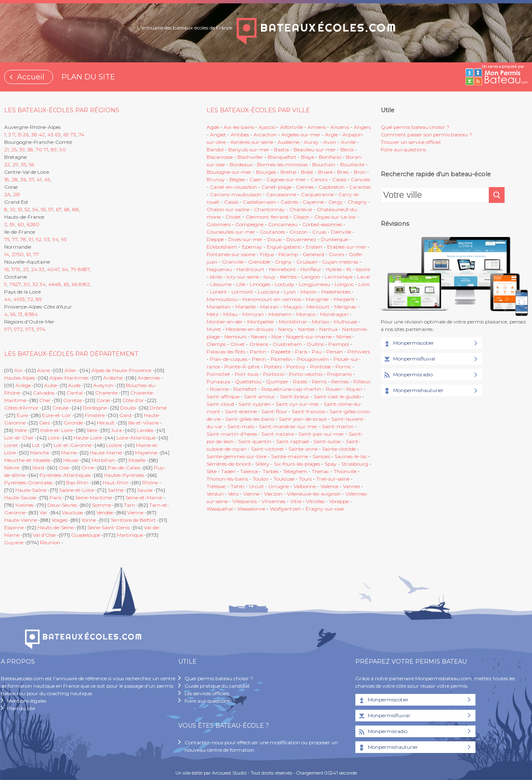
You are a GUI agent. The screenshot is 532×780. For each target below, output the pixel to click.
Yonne (89, 520)
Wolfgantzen (285, 509)
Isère (92, 430)
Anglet (218, 135)
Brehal (288, 172)
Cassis (231, 202)
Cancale (360, 179)
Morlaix (320, 322)
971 (8, 329)
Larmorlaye (339, 277)
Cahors (319, 179)
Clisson (301, 217)
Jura (116, 430)
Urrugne (279, 486)
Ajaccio (267, 127)
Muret (214, 329)
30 (27, 284)
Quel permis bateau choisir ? (415, 127)
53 (22, 299)
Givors (336, 254)
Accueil (31, 77)
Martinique (130, 535)
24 (34, 269)
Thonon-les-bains (227, 479)
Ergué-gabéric (284, 247)
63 (58, 135)
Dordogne (95, 408)
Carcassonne (281, 194)
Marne (69, 453)
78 (23, 239)
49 (16, 299)
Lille (241, 284)
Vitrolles (315, 501)
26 (26, 135)
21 (6, 149)
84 (34, 314)
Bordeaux (241, 164)
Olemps (216, 344)
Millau (230, 314)
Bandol (215, 149)
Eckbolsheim (222, 247)
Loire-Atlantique (136, 438)
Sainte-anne (303, 449)
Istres (216, 277)
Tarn (129, 505)
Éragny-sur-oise (325, 509)
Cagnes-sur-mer (286, 179)
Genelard (313, 254)
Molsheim (280, 314)
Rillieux (362, 381)
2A (7, 194)
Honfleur (311, 269)
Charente (106, 393)
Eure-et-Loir (57, 415)
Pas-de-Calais (124, 468)
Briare (325, 172)
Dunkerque (334, 239)
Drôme (158, 408)
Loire (54, 438)
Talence (249, 471)
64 (65, 269)
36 (23, 179)
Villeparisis (245, 501)
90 (63, 149)
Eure (22, 415)
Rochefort (245, 389)
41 (39, 179)
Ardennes (149, 378)
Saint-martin (338, 426)
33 (42, 269)
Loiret (11, 445)
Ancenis (340, 127)
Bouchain (324, 164)
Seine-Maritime (94, 497)
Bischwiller (250, 157)
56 (31, 164)
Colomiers (219, 224)
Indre (21, 430)
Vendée (105, 512)
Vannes (351, 486)
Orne (88, 468)
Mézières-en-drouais (250, 329)
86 (81, 269)
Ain (18, 370)
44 (7, 299)
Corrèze (73, 400)
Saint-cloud (220, 404)
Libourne (221, 284)
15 (20, 135)
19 (18, 269)
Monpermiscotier (408, 343)
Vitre (296, 501)
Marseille (245, 307)
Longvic (344, 284)
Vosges (59, 520)
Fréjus (267, 254)
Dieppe (215, 239)
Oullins (315, 344)
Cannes (305, 187)
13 (20, 314)
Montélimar (293, 322)
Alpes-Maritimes (69, 378)
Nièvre (12, 468)
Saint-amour (260, 396)
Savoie (145, 490)
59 (12, 224)
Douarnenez (301, 239)
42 (42, 135)
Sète (212, 471)
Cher (45, 400)
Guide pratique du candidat (217, 686)
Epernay (252, 247)
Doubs (128, 408)
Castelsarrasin (259, 202)
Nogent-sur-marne (309, 337)
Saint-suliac (327, 441)
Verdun (215, 494)
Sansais (321, 456)
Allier (70, 370)
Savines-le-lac (351, 456)
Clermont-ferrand (267, 217)
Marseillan (219, 307)
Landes (145, 430)
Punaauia (218, 381)
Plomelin (281, 359)
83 (28, 314)
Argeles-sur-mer (301, 135)
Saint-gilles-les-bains (250, 419)
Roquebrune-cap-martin (291, 389)
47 (57, 269)
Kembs (288, 277)
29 (15, 164)
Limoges (260, 284)
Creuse (60, 408)
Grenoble (259, 262)
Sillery (263, 464)
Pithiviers (359, 352)
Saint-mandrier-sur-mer (288, 426)
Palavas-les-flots (226, 352)
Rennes (340, 381)
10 (13, 209)
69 (66, 135)
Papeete (281, 352)
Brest (307, 172)
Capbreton (331, 187)
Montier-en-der (225, 322)
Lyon (290, 292)
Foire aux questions (403, 149)
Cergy (336, 202)
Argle (331, 135)
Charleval (301, 209)
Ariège (23, 385)
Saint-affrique (223, 396)
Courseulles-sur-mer (231, 232)
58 (30, 149)
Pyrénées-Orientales (28, 483)
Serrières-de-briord (229, 464)
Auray (311, 142)
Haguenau (219, 269)
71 (46, 149)
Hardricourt (250, 269)
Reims (319, 381)
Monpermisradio (408, 375)
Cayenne (313, 202)
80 (36, 224)
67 (58, 209)
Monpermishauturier (413, 391)
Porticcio (274, 374)
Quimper (277, 381)
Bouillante (352, 164)
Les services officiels (207, 693)
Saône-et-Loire (76, 490)
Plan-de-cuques (229, 359)
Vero (233, 494)
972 (18, 329)
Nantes (306, 329)
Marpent (344, 299)
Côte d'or (133, 400)
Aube (50, 385)
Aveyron (103, 385)
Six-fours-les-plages (297, 464)
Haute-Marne (106, 453)
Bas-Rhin (77, 483)
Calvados (44, 393)
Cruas (319, 232)
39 (22, 149)
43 (50, 135)
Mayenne (146, 453)
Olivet (238, 344)
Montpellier (261, 322)
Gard (125, 415)
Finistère (95, 415)
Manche (39, 453)
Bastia (281, 149)
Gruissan (307, 262)
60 (21, 224)
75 (7, 239)
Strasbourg (355, 464)
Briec (343, 172)
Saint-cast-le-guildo (337, 396)
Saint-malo (241, 426)
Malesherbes (336, 292)
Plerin (259, 359)
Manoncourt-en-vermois (272, 299)
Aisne (43, 370)
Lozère (114, 445)
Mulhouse (345, 322)
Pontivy (296, 367)
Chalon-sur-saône (228, 209)
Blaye (308, 157)
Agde (213, 127)
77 (15, 239)
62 (30, 224)
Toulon (261, 479)
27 (15, 254)
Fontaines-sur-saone (231, 254)
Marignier (318, 299)
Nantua (328, 329)
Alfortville (292, 127)
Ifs (349, 269)
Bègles (237, 179)
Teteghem (295, 471)
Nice (276, 337)
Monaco (306, 314)
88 (76, 209)
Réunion (50, 542)
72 (30, 299)
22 (7, 164)
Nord (38, 468)
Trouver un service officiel (411, 142)
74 (81, 135)
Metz (213, 314)
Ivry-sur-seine (243, 277)
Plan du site (21, 708)
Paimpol (339, 344)
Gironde (73, 423)
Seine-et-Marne (144, 497)
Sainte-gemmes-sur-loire (236, 456)
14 (7, 254)
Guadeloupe (86, 535)
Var (43, 512)
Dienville (341, 232)
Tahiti (238, 486)
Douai (275, 239)
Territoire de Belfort (133, 520)
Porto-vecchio (306, 374)
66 (74, 284)
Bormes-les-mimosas (282, 164)
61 (28, 254)
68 (67, 209)
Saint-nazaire (278, 434)
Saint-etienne (241, 411)
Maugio (293, 307)
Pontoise (320, 367)
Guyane (14, 542)
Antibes (240, 135)
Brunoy (216, 179)
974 (41, 329)
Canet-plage (276, 187)
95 (64, 239)
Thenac (320, 471)
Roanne (219, 389)
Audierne (288, 142)
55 (43, 209)
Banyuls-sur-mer (249, 149)
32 (35, 284)
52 (27, 209)
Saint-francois (308, 411)
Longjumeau (314, 284)
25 (14, 149)
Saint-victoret (267, 449)
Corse (103, 400)
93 (47, 239)
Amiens (317, 127)
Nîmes (344, 337)
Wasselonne (251, 509)
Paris (55, 497)
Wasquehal (220, 509)
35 (23, 164)
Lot (36, 445)
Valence (329, 486)
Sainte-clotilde (339, 449)
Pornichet (218, 374)
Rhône (150, 483)
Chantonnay (269, 209)
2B (17, 194)
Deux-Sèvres (62, 505)
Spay (331, 464)
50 (21, 254)
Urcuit (256, 486)
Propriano (339, 374)
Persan (335, 352)
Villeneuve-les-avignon (314, 494)
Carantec (360, 187)
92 (39, 239)
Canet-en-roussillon (233, 187)
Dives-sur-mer (245, 239)
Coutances (272, 232)
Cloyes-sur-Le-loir (335, 217)
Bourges (266, 172)
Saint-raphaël (292, 441)
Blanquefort (282, 157)
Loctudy (284, 284)
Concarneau (283, 224)
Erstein (314, 247)
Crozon (299, 232)
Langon (311, 277)
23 (26, 269)
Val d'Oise (44, 535)
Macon (309, 292)
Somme (101, 505)
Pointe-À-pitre (242, 367)
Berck (347, 149)
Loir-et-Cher (19, 438)
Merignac (345, 307)
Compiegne (249, 224)
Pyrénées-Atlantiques (65, 475)
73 (73, 135)
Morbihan (103, 460)
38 (34, 135)
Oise (64, 468)
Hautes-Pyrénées (124, 475)
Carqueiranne (317, 194)
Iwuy (270, 277)
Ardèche (113, 378)
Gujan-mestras (340, 262)
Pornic (343, 367)
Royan (354, 389)
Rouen (334, 389)
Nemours (235, 337)
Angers (362, 127)
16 (6, 269)
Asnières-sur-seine (252, 142)
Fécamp (288, 254)
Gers (44, 423)
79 (74, 269)
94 (55, 239)
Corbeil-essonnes (322, 224)
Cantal (75, 393)
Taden (228, 471)
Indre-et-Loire (57, 430)
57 (51, 209)
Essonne (14, 527)
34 (43, 284)
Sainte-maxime (289, 456)
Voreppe (339, 501)
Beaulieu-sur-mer (315, 149)
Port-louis (247, 374)
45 (47, 179)
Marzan (270, 307)
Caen (256, 179)
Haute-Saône (31, 490)
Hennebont (282, 269)
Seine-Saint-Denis (108, 527)
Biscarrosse (220, 157)
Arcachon (265, 135)
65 (66, 284)
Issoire (363, 269)
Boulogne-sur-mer (229, 172)
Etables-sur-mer (347, 247)
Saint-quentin (255, 441)
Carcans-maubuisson (236, 194)
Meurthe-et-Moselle (27, 460)
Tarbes (271, 471)
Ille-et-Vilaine (143, 423)
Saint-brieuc (294, 396)
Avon (330, 142)
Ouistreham (287, 344)
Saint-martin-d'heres (232, 434)
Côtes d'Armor (21, 408)
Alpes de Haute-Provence (121, 370)
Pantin (258, 352)
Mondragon (334, 314)
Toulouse (284, 479)
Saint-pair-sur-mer (321, 434)
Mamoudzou (222, 299)
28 (15, 179)
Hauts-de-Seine (55, 527)
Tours (305, 479)
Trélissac (216, 486)
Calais (339, 179)
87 (87, 269)
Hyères (334, 269)
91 (31, 239)
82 (87, 284)
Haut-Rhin (116, 483)
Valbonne (305, 486)
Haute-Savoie (20, 497)
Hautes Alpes (20, 378)
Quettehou (248, 381)
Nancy (286, 329)
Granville (233, 262)
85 (39, 299)
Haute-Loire (88, 438)
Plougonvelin (313, 359)
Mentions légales (27, 701)
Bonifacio (330, 157)
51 (20, 209)
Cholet (233, 217)
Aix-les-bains (239, 127)
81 (81, 284)
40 (50, 269)
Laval (363, 277)
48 (58, 284)
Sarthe (116, 490)
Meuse (71, 460)
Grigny (283, 262)
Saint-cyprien (255, 404)
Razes (300, 381)
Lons (364, 284)
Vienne (135, 512)
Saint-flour (274, 411)
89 (54, 149)
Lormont (242, 292)
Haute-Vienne (21, 520)
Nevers (259, 337)
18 (7, 179)
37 (31, 179)
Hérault (106, 423)
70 (39, 149)
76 (12, 284)
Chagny (357, 202)
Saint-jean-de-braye (303, 419)
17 (14, 269)
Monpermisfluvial (409, 359)
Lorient (218, 292)
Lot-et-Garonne (73, 445)
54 (35, 209)
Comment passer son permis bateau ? (426, 135)
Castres (289, 202)
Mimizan (253, 314)
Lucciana (268, 292)
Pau (317, 352)
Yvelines (24, 505)
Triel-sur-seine (333, 479)
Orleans (259, 344)
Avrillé (348, 142)
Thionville (345, 471)
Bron (360, 172)
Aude (74, 385)
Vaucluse (72, 512)
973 (30, 329)
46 (51, 284)
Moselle (137, 460)
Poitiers (273, 367)
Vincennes (273, 501)
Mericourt (318, 307)
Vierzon (273, 494)
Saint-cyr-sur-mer (297, 404)
